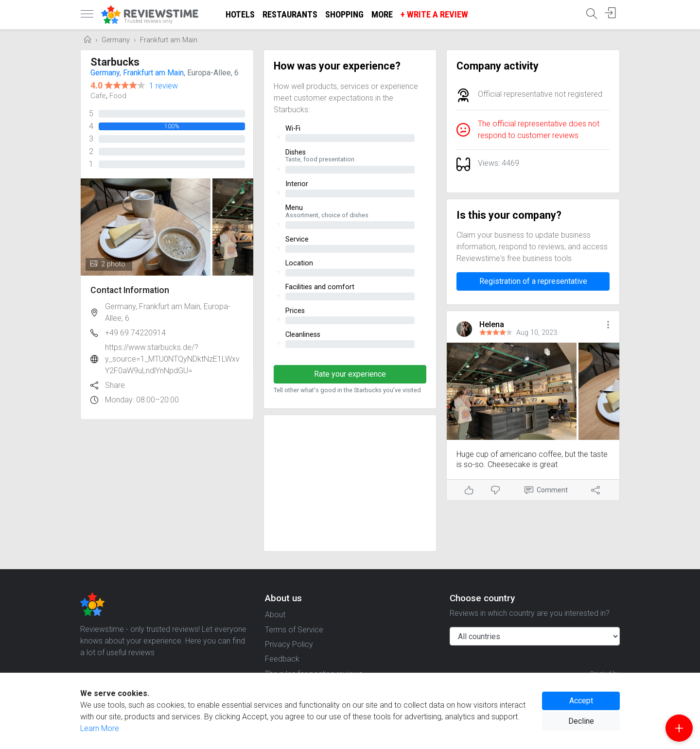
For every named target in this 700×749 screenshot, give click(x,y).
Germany (116, 40)
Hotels (240, 14)
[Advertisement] (350, 483)
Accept (581, 701)
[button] (608, 325)
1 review (164, 86)
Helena (492, 324)
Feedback (282, 659)
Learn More (100, 728)
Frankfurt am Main (169, 40)
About (275, 615)
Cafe (98, 96)
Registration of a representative (533, 281)
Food (118, 96)
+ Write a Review (434, 14)
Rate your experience (350, 374)
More (382, 14)
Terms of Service (294, 630)
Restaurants (290, 14)
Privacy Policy (289, 644)
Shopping (344, 14)
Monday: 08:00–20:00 (142, 400)
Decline (581, 721)
